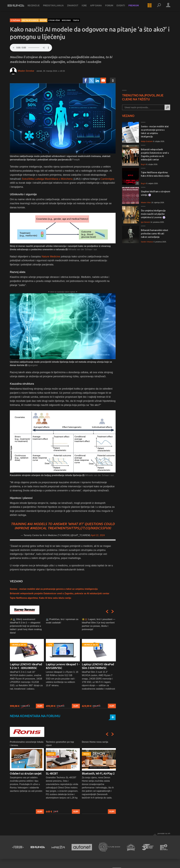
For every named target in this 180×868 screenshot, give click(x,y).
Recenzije (36, 7)
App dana (99, 7)
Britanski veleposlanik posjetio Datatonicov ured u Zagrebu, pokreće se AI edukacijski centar (60, 593)
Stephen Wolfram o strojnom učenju (156, 193)
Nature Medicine (51, 257)
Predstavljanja (56, 7)
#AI (30, 524)
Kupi (40, 706)
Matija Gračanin (147, 141)
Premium (136, 7)
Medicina (43, 20)
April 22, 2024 (98, 535)
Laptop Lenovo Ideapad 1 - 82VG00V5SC (63, 666)
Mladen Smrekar (26, 71)
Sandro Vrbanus (147, 242)
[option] (27, 663)
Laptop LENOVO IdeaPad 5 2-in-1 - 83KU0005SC (26, 666)
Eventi (123, 7)
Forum (112, 7)
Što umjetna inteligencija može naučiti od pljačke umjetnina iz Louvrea (153, 214)
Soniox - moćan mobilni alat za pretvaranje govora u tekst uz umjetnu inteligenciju (54, 589)
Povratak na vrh (164, 833)
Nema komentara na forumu (35, 716)
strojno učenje (54, 20)
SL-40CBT (52, 773)
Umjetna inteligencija (30, 20)
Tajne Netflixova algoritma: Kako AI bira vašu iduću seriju (40, 598)
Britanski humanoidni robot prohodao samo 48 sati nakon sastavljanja (155, 234)
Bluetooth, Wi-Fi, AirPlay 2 (98, 773)
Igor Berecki (145, 222)
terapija (76, 20)
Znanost (75, 7)
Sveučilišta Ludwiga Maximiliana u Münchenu (47, 179)
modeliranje (66, 20)
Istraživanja (15, 20)
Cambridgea (107, 179)
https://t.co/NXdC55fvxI (90, 528)
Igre (87, 7)
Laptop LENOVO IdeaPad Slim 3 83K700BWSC (98, 666)
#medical (38, 528)
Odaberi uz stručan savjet (26, 773)
